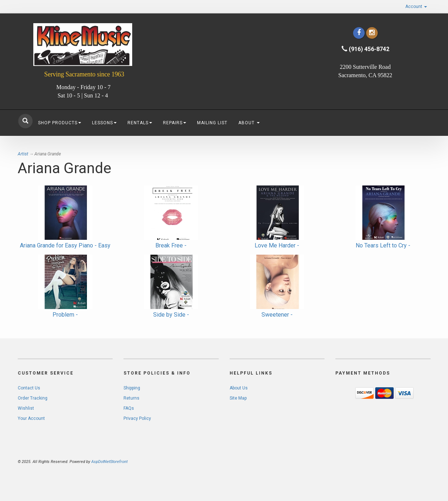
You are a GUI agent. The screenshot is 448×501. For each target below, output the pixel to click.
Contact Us (29, 388)
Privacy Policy (137, 418)
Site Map (238, 398)
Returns (131, 398)
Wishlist (26, 408)
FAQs (129, 408)
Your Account (31, 418)
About (249, 123)
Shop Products (60, 123)
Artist (23, 154)
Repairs (175, 123)
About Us (239, 388)
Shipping (132, 388)
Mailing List (212, 123)
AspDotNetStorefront (109, 462)
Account (416, 7)
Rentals (140, 123)
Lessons (104, 123)
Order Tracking (33, 398)
